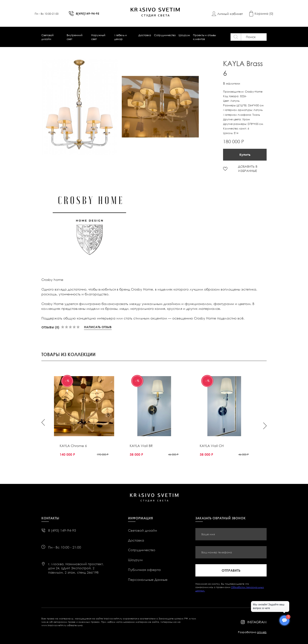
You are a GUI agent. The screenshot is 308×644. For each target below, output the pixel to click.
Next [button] (265, 426)
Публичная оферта (144, 570)
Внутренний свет (75, 37)
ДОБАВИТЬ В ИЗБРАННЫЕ (248, 169)
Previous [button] (43, 422)
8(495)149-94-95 (87, 14)
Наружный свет (98, 37)
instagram (257, 622)
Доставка (145, 35)
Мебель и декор (121, 37)
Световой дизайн (48, 37)
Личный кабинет (230, 14)
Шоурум (184, 35)
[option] (82, 107)
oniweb (262, 632)
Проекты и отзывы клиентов (204, 37)
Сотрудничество (165, 35)
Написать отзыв (98, 327)
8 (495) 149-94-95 (62, 530)
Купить (245, 155)
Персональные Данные (148, 580)
